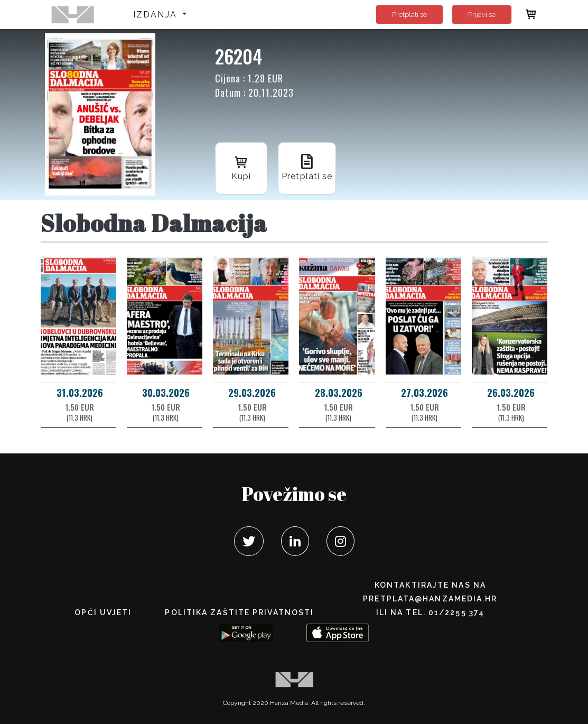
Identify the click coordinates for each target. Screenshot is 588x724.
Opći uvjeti (103, 612)
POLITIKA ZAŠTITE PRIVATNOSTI (239, 612)
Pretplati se (409, 15)
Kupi (241, 167)
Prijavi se (482, 15)
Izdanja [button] (157, 15)
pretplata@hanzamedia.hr (430, 599)
